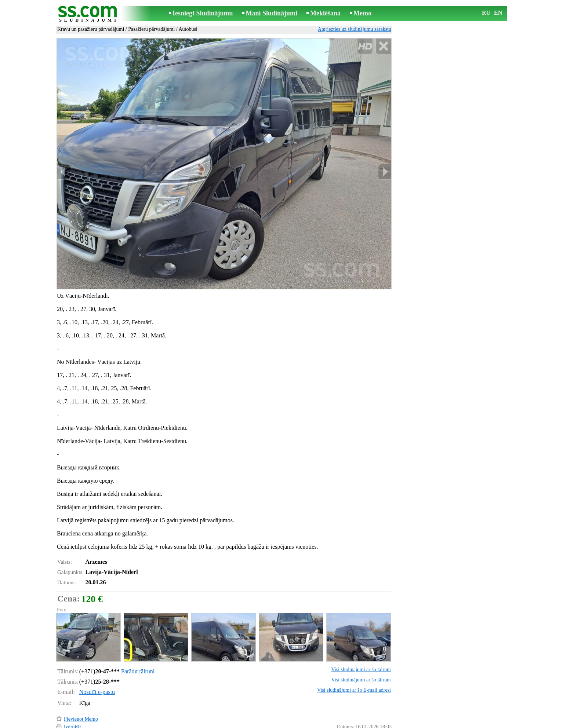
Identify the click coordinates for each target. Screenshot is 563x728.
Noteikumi (195, 723)
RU (486, 13)
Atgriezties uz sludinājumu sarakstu (355, 29)
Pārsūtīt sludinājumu (85, 704)
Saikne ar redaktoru (232, 723)
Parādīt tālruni (138, 640)
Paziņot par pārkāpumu (368, 713)
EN (498, 13)
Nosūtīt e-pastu (97, 661)
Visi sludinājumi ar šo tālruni (361, 638)
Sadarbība (293, 723)
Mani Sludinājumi (272, 13)
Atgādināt (74, 712)
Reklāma (268, 723)
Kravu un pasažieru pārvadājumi (91, 29)
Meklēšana (325, 13)
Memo (362, 13)
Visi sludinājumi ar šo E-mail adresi (354, 659)
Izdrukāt (72, 696)
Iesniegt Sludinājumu (203, 13)
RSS (314, 723)
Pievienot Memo (81, 688)
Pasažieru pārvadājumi (151, 29)
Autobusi (188, 29)
